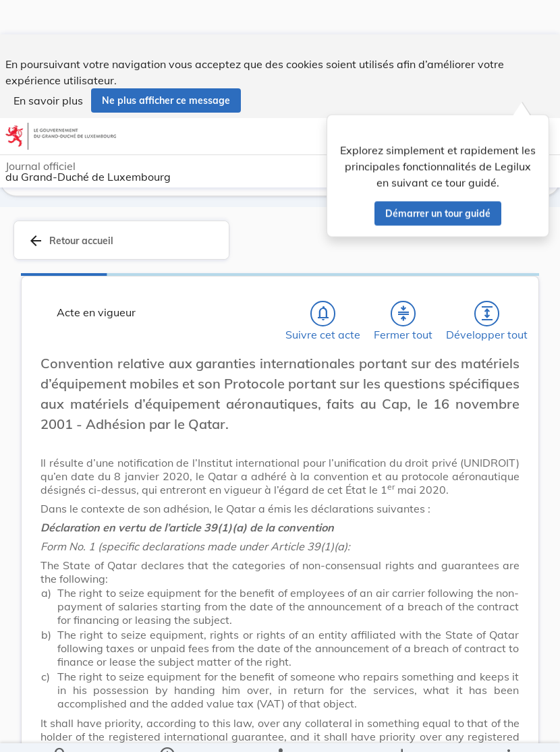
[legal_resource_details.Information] (167, 730)
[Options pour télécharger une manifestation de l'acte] (402, 730)
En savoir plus (48, 66)
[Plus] (508, 730)
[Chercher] (61, 730)
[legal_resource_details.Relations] (280, 730)
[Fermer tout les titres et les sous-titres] (403, 314)
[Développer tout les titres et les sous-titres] (487, 314)
